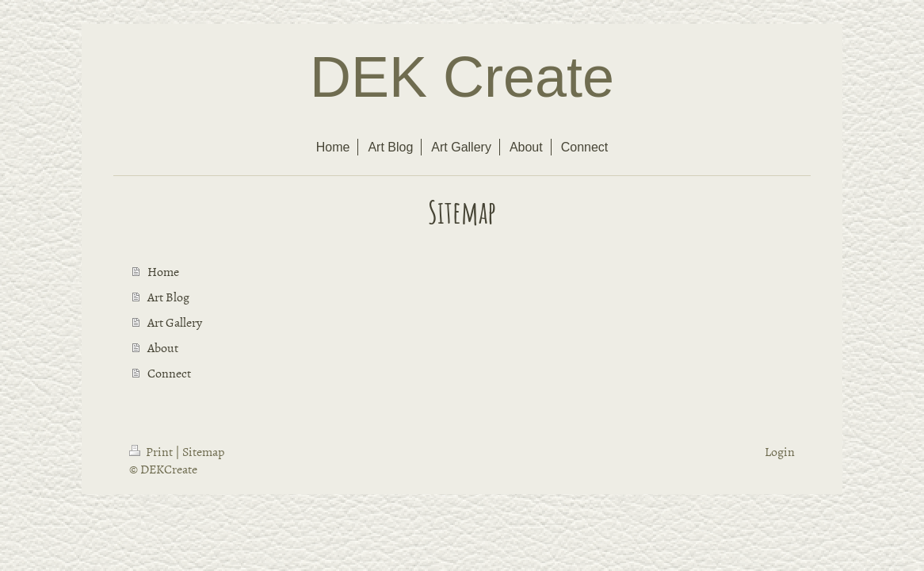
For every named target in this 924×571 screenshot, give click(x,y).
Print (152, 451)
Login (780, 451)
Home (163, 271)
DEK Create (462, 77)
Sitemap (203, 451)
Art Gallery (175, 322)
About (163, 347)
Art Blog (168, 297)
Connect (169, 373)
